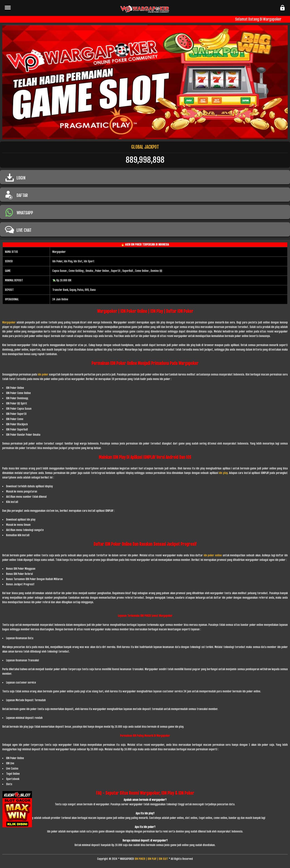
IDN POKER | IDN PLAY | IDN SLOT (151, 859)
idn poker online (213, 555)
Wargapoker (9, 322)
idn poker (43, 374)
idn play (223, 473)
